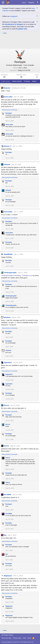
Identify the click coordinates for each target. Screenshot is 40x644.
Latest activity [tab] (17, 81)
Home (29, 638)
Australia (31, 65)
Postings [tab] (27, 81)
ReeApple (9, 113)
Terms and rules (6, 638)
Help (24, 638)
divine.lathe (8, 97)
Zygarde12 (8, 362)
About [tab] (34, 81)
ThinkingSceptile (10, 273)
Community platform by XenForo (17, 642)
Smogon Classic (7, 635)
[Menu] (3, 2)
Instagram (14, 16)
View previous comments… (10, 110)
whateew (7, 317)
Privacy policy (17, 638)
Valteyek (7, 164)
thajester (7, 88)
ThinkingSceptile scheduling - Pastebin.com (17, 275)
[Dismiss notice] (37, 8)
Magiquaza (8, 576)
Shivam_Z (8, 146)
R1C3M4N (7, 494)
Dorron (6, 405)
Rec (5, 535)
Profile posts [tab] (5, 81)
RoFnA (6, 446)
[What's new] (37, 2)
